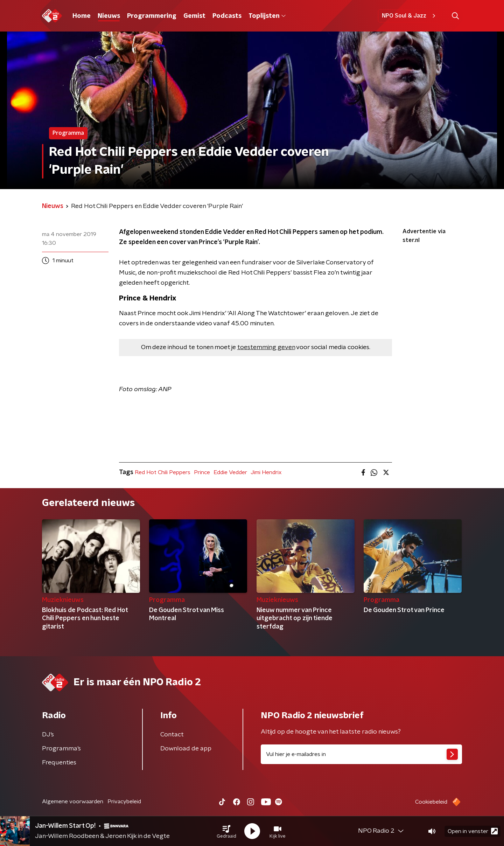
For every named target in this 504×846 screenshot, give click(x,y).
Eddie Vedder (230, 472)
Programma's (61, 749)
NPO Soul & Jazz (410, 16)
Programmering (152, 16)
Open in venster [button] (473, 831)
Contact (172, 735)
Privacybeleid (124, 802)
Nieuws (109, 16)
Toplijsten (267, 16)
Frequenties (59, 763)
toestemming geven (266, 347)
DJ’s (48, 735)
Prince (202, 472)
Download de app (186, 749)
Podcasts (227, 16)
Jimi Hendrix (266, 472)
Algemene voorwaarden (73, 802)
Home (82, 16)
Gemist (194, 16)
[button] (226, 831)
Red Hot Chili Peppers (163, 472)
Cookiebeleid (431, 802)
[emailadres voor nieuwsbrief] (361, 754)
